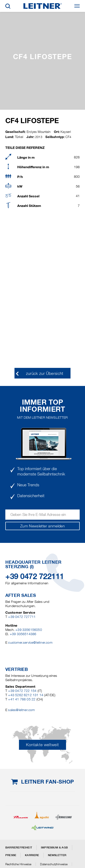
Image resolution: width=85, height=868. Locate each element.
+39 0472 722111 (35, 576)
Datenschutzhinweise (54, 864)
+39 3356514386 (23, 634)
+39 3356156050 (29, 630)
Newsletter (57, 855)
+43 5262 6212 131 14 (26, 695)
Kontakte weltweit (42, 745)
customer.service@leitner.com (30, 642)
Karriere (32, 855)
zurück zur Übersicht (45, 374)
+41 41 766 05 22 (22, 699)
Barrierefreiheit (19, 847)
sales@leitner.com (21, 710)
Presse (11, 855)
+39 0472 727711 (22, 617)
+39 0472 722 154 (22, 691)
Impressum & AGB (54, 847)
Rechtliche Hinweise (18, 864)
